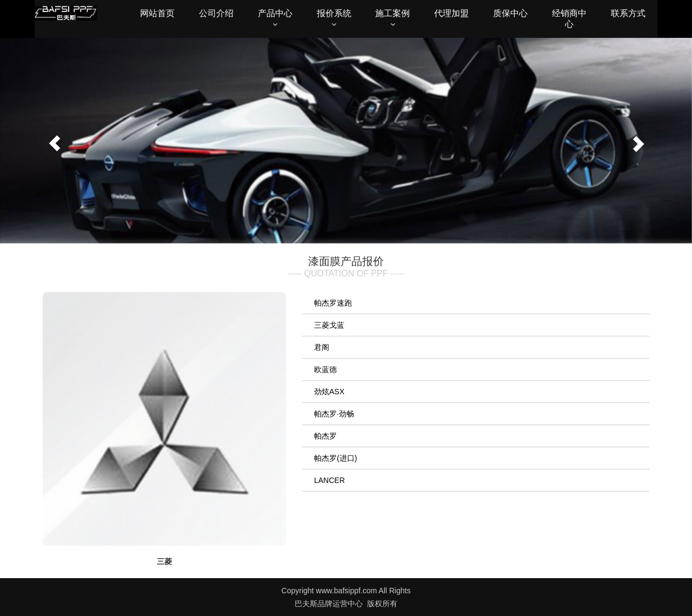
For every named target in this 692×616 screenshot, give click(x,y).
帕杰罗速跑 (333, 303)
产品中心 (275, 18)
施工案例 (392, 18)
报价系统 (334, 18)
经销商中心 (569, 19)
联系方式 (628, 13)
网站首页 (157, 13)
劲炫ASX (329, 392)
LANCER (330, 480)
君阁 (322, 347)
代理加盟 (451, 13)
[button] (52, 141)
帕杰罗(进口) (335, 458)
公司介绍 (216, 13)
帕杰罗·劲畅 (334, 414)
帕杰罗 (325, 436)
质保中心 (510, 13)
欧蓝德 (325, 369)
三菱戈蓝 (329, 325)
